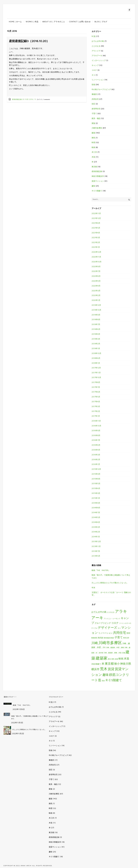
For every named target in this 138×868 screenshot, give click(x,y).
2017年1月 (96, 416)
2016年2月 (96, 459)
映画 (93, 147)
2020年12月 (96, 252)
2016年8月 (96, 435)
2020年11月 (96, 257)
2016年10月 (96, 426)
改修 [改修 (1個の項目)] (116, 659)
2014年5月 (96, 517)
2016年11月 (96, 421)
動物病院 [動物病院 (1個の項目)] (94, 638)
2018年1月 (96, 363)
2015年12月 (96, 469)
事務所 (94, 94)
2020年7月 (96, 271)
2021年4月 (96, 233)
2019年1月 (96, 348)
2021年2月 (96, 242)
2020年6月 (96, 276)
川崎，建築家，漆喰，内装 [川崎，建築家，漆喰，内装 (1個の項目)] (113, 653)
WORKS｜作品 (32, 22)
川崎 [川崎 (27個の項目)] (95, 643)
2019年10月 (96, 310)
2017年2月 (96, 411)
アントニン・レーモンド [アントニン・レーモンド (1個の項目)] (112, 619)
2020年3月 (96, 291)
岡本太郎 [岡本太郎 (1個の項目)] (126, 638)
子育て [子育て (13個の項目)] (119, 637)
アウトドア (96, 51)
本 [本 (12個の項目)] (103, 664)
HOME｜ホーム (15, 22)
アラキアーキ (97, 56)
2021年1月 (96, 247)
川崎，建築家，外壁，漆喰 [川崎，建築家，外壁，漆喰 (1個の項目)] (115, 647)
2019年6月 (96, 329)
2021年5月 (96, 228)
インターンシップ (99, 60)
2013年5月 (96, 556)
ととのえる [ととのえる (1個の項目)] (111, 612)
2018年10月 (96, 353)
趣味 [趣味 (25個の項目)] (106, 675)
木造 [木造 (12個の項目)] (127, 658)
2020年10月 (97, 262)
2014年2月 (96, 532)
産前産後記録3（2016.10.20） (29, 41)
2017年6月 (96, 392)
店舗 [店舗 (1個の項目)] (124, 653)
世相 (93, 85)
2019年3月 (96, 339)
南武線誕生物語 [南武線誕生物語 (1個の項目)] (109, 638)
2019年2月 (96, 344)
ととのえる (96, 46)
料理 (93, 142)
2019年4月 (96, 334)
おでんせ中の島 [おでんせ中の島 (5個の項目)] (99, 612)
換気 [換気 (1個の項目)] (113, 659)
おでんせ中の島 (98, 41)
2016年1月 (96, 464)
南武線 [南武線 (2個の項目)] (100, 638)
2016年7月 (96, 440)
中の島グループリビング (101, 89)
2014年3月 (96, 527)
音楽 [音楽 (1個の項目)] (103, 681)
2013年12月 (96, 541)
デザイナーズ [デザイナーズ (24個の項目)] (107, 627)
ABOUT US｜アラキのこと (54, 22)
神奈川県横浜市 (98, 176)
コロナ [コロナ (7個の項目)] (115, 623)
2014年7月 (96, 512)
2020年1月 (96, 300)
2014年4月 (96, 522)
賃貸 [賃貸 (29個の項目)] (111, 669)
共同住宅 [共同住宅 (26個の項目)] (120, 633)
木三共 (94, 152)
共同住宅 (95, 99)
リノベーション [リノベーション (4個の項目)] (105, 633)
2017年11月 (96, 373)
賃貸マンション (98, 181)
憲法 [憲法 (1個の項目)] (109, 659)
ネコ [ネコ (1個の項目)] (119, 628)
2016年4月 (96, 450)
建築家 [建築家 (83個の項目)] (102, 658)
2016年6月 (96, 445)
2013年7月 (96, 551)
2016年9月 (96, 430)
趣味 (93, 186)
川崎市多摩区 (97, 128)
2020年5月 (96, 281)
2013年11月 (96, 546)
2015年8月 (96, 479)
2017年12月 (96, 368)
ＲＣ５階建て (97, 191)
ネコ (93, 75)
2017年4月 (96, 402)
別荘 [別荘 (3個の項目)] (128, 633)
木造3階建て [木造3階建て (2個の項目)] (96, 664)
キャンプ (95, 65)
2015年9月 (96, 474)
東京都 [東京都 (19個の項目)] (109, 664)
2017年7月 (96, 387)
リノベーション (98, 80)
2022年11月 (96, 213)
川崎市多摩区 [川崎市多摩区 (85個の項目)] (110, 643)
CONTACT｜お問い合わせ (80, 22)
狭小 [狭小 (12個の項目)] (117, 664)
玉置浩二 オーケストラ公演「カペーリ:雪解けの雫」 (111, 594)
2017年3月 (96, 406)
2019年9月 (96, 315)
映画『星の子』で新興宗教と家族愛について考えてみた (111, 576)
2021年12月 (96, 218)
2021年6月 (96, 223)
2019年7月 (96, 324)
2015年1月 (96, 498)
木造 (93, 157)
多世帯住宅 (96, 109)
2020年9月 (96, 266)
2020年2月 (96, 295)
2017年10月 (96, 377)
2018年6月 (96, 358)
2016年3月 (96, 455)
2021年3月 (96, 237)
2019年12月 (96, 305)
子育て (94, 113)
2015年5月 (96, 483)
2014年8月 (96, 508)
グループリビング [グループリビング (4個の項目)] (103, 623)
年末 (93, 588)
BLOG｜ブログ (101, 22)
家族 (93, 123)
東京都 (94, 167)
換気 (93, 138)
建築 (93, 133)
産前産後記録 (17, 99)
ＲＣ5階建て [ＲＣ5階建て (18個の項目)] (114, 680)
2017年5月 (96, 397)
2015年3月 (96, 493)
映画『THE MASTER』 (101, 570)
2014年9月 (96, 503)
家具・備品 (96, 118)
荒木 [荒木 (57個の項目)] (104, 669)
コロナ (94, 70)
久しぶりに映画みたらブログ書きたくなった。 (110, 583)
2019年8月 (96, 319)
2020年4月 (96, 286)
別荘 (93, 104)
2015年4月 (96, 488)
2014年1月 (96, 537)
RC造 (94, 36)
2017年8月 (96, 382)
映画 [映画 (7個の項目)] (121, 659)
